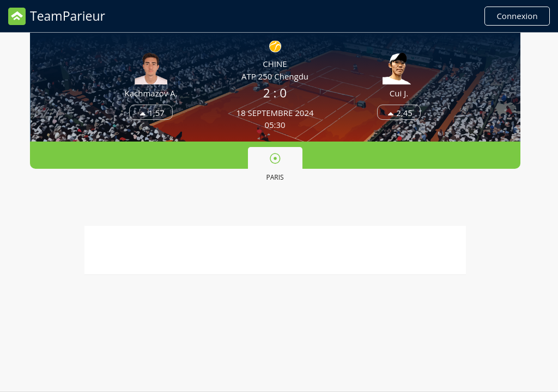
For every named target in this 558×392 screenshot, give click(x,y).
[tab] (275, 166)
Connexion (517, 16)
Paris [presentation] (275, 167)
